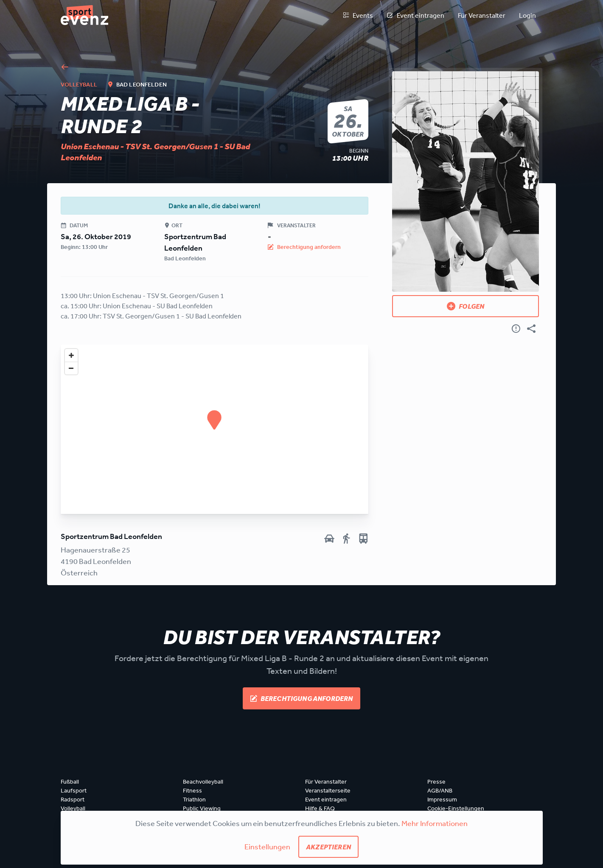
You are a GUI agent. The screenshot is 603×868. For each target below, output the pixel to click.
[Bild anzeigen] (466, 181)
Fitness (192, 790)
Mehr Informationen (435, 823)
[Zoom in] (71, 355)
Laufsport (74, 790)
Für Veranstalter (482, 15)
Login (527, 15)
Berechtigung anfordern (302, 698)
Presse (436, 781)
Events (358, 15)
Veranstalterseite (328, 790)
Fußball (70, 781)
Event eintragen (415, 15)
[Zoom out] (71, 368)
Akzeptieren (328, 847)
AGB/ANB (440, 790)
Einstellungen (267, 846)
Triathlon (194, 799)
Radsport (73, 799)
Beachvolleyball (203, 781)
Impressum (442, 799)
